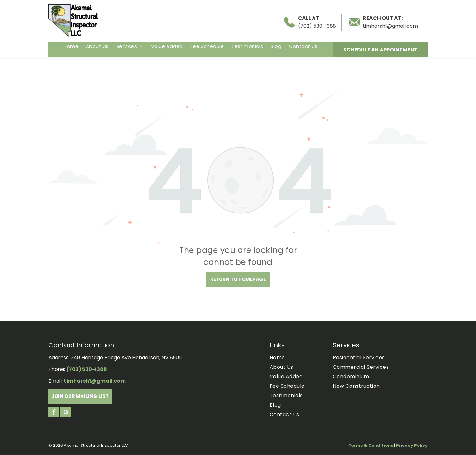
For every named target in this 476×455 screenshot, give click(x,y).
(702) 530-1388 (317, 26)
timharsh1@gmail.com (390, 26)
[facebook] (54, 413)
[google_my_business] (66, 413)
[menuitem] (71, 46)
